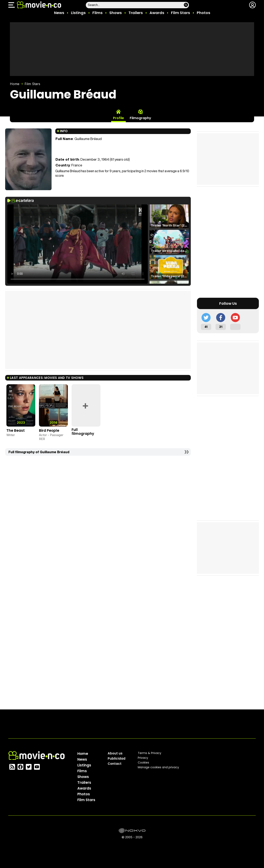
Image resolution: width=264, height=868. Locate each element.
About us (115, 753)
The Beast (16, 430)
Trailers (136, 13)
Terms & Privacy (150, 753)
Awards (157, 13)
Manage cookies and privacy (158, 767)
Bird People (49, 430)
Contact (115, 764)
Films (97, 13)
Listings (78, 13)
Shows (115, 13)
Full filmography (83, 432)
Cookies (143, 762)
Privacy (143, 758)
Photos (203, 13)
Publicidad (117, 758)
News (59, 13)
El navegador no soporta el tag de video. (78, 244)
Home (15, 84)
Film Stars (180, 13)
